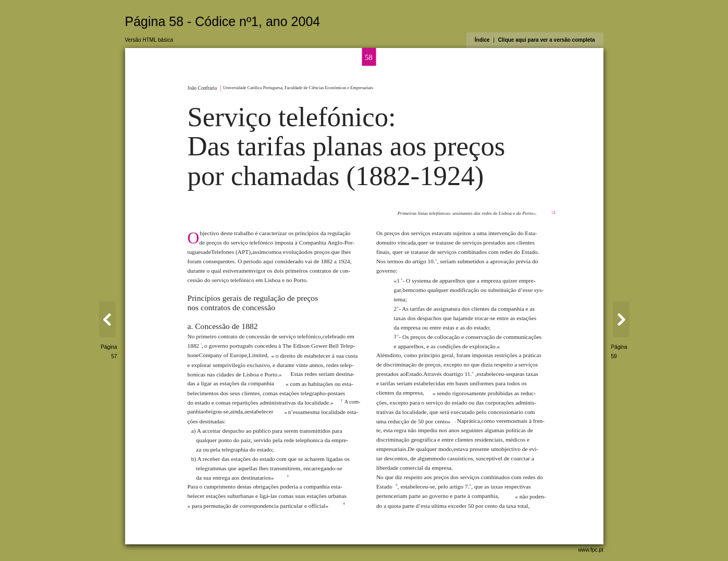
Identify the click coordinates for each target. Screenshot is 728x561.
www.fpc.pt (590, 550)
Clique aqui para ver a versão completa (547, 40)
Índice (482, 40)
